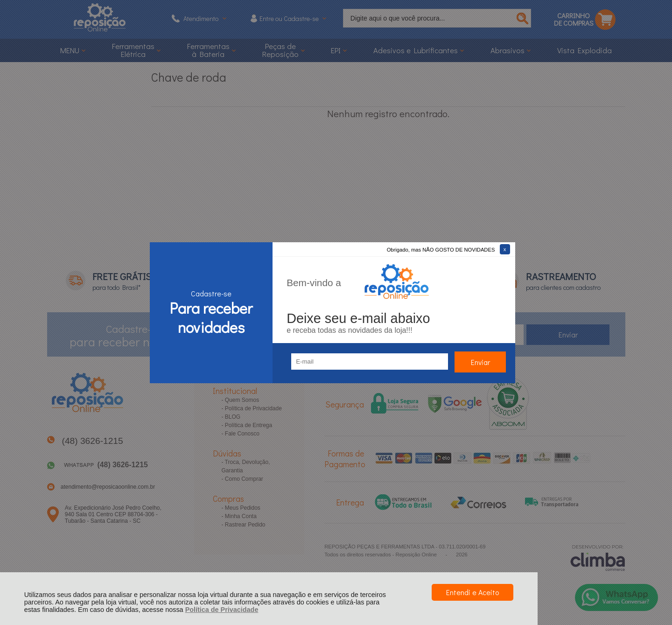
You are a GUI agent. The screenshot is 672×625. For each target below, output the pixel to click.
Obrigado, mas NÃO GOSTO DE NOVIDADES (441, 250)
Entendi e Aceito (472, 592)
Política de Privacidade (222, 610)
